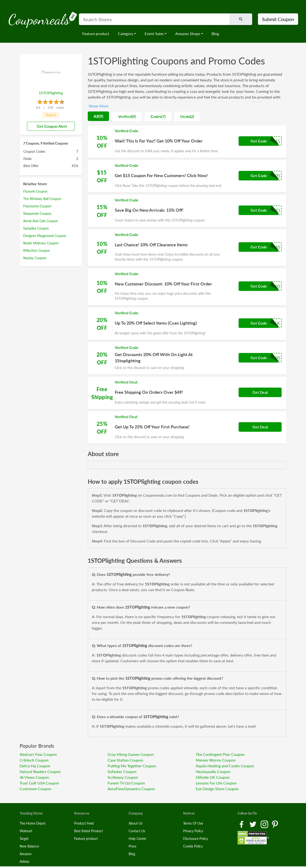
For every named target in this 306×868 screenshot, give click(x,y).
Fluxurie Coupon (35, 191)
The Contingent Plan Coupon (220, 754)
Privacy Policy (193, 831)
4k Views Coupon (34, 777)
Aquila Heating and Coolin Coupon (225, 766)
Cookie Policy (193, 846)
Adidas (25, 861)
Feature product (96, 34)
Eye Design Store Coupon (217, 789)
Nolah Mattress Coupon (41, 243)
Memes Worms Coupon (216, 760)
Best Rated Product (88, 831)
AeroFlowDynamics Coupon (131, 789)
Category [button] (126, 34)
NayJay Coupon (35, 258)
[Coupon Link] (187, 142)
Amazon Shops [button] (188, 34)
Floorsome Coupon (37, 206)
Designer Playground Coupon (45, 236)
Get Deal (260, 392)
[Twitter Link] (253, 824)
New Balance (29, 846)
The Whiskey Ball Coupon (42, 199)
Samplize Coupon (36, 228)
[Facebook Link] (242, 824)
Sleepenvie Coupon (37, 213)
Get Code (259, 141)
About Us (136, 823)
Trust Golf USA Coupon (39, 783)
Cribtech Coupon (34, 760)
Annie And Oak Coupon (41, 221)
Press (132, 846)
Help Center (137, 839)
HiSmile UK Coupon (213, 777)
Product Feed (84, 823)
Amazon (26, 854)
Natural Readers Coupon (40, 771)
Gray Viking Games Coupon (131, 754)
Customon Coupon (36, 789)
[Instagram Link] (265, 824)
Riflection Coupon (37, 250)
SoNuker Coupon (122, 771)
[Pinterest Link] (275, 824)
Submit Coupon (278, 19)
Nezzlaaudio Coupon (213, 771)
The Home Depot (33, 823)
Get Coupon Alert (50, 126)
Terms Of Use (193, 823)
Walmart (26, 831)
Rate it (51, 115)
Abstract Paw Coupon (38, 754)
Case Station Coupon (125, 760)
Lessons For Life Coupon (216, 783)
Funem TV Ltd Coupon (126, 783)
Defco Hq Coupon (35, 766)
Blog (215, 34)
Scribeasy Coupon (123, 777)
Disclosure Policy (196, 839)
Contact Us (137, 831)
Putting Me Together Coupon (132, 766)
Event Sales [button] (154, 34)
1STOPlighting (51, 93)
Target (24, 839)
